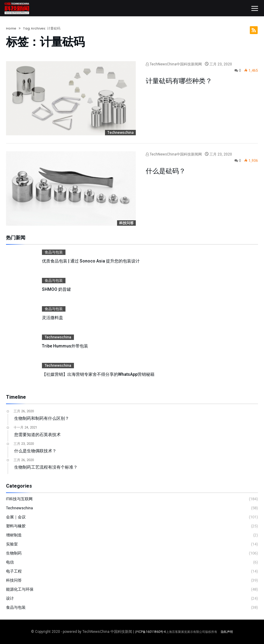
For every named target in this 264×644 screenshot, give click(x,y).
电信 (10, 562)
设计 (10, 598)
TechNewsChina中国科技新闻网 (174, 64)
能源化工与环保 (20, 589)
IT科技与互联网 (19, 499)
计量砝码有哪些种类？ (179, 81)
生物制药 (14, 553)
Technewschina (120, 132)
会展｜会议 (16, 517)
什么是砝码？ (166, 171)
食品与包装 (54, 252)
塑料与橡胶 (16, 526)
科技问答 (126, 223)
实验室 (12, 544)
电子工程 (14, 571)
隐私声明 (227, 632)
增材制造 (14, 535)
